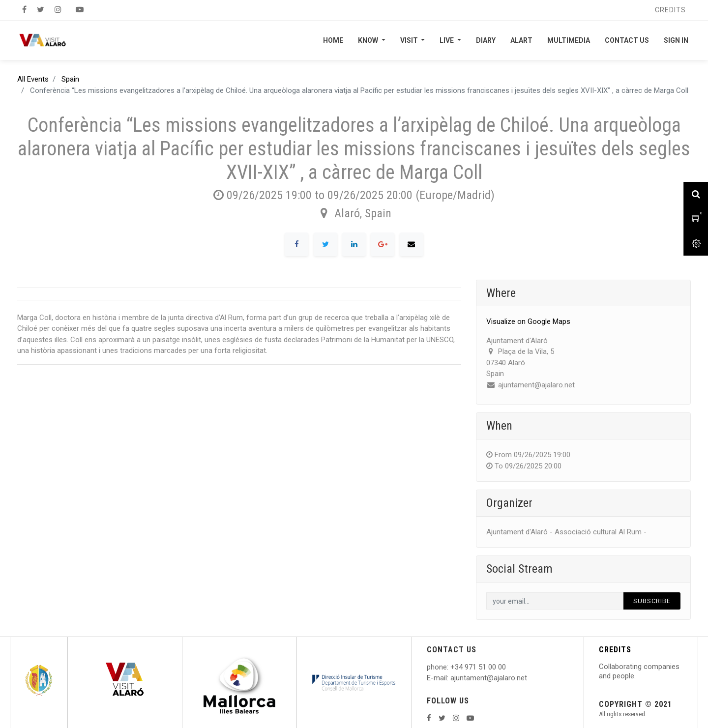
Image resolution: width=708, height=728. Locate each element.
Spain (70, 79)
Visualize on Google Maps (528, 321)
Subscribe (652, 601)
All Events (33, 79)
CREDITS (615, 650)
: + (451, 667)
